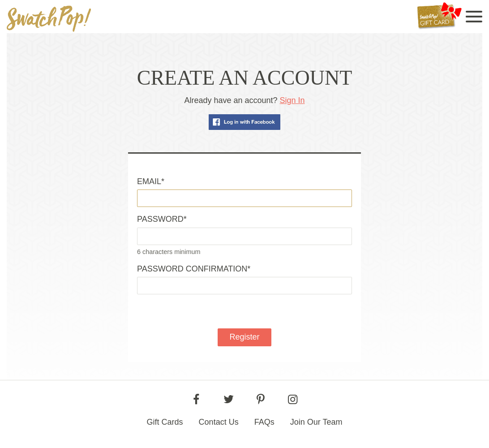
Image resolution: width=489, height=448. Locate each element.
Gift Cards (165, 422)
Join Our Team (316, 422)
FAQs (264, 422)
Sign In (292, 100)
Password (162, 219)
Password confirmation (194, 269)
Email (151, 181)
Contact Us (219, 422)
